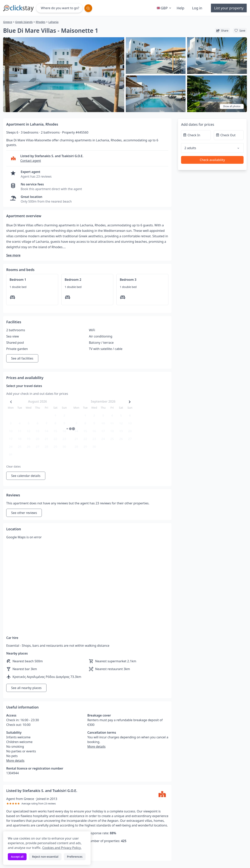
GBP (164, 8)
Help (180, 8)
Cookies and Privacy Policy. (62, 848)
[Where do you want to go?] (59, 8)
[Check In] (196, 135)
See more (13, 255)
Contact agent (31, 161)
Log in (197, 8)
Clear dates (13, 466)
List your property (229, 8)
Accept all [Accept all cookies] (17, 857)
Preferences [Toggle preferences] (75, 857)
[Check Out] (229, 135)
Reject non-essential (45, 857)
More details (15, 761)
